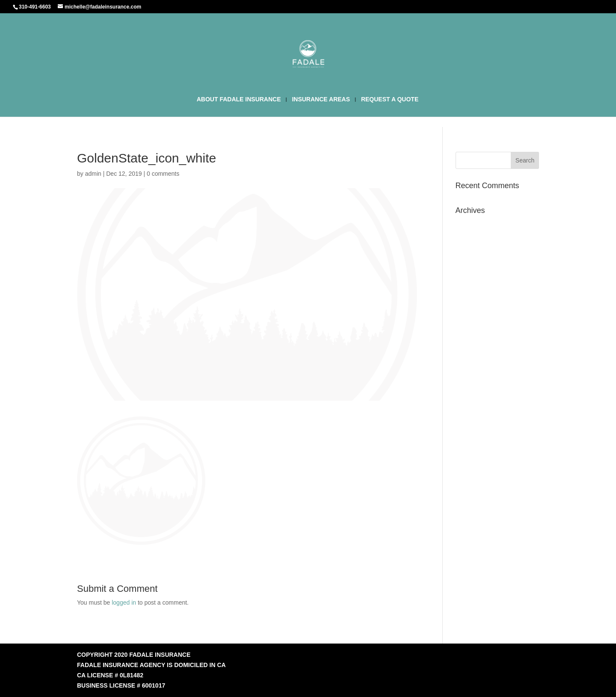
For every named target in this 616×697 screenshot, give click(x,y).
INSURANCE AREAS (321, 99)
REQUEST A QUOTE (390, 99)
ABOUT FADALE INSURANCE (239, 99)
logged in (124, 602)
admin (93, 174)
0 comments (163, 174)
